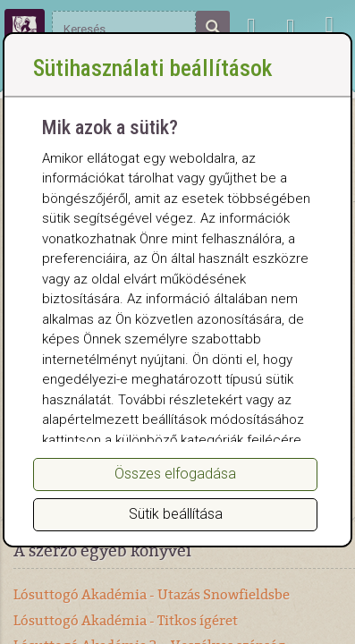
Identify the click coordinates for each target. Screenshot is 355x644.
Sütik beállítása (176, 514)
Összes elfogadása (175, 474)
